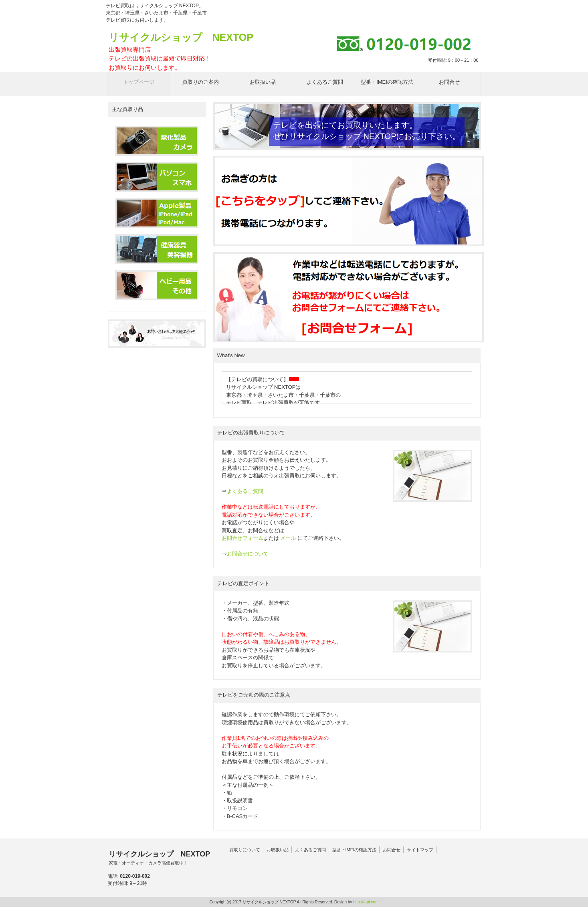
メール (288, 538)
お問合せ (392, 850)
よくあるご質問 (245, 491)
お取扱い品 (278, 850)
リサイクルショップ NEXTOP (181, 52)
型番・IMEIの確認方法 (355, 850)
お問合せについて (248, 554)
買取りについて (245, 850)
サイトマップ (420, 850)
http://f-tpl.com (366, 902)
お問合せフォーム (242, 538)
